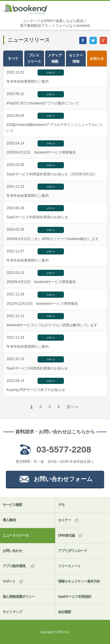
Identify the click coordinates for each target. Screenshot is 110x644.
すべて (13, 59)
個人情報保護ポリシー (19, 597)
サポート (13, 581)
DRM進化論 (71, 536)
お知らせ (97, 59)
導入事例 (9, 520)
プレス (34, 59)
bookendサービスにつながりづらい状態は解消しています (52, 325)
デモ (61, 505)
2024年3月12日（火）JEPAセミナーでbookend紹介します (53, 239)
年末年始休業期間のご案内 (28, 81)
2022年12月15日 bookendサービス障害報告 (42, 304)
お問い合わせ (12, 551)
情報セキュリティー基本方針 (79, 581)
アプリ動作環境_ (19, 566)
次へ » (72, 407)
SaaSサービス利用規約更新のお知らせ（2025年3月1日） (52, 174)
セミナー (76, 59)
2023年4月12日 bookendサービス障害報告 (41, 282)
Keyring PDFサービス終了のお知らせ (36, 390)
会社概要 (65, 612)
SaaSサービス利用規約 (75, 597)
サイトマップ (12, 612)
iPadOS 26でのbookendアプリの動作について (43, 103)
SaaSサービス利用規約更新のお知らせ (37, 217)
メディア (55, 59)
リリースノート (69, 566)
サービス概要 (12, 505)
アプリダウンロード (73, 551)
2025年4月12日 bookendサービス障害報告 (41, 152)
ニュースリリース (16, 535)
